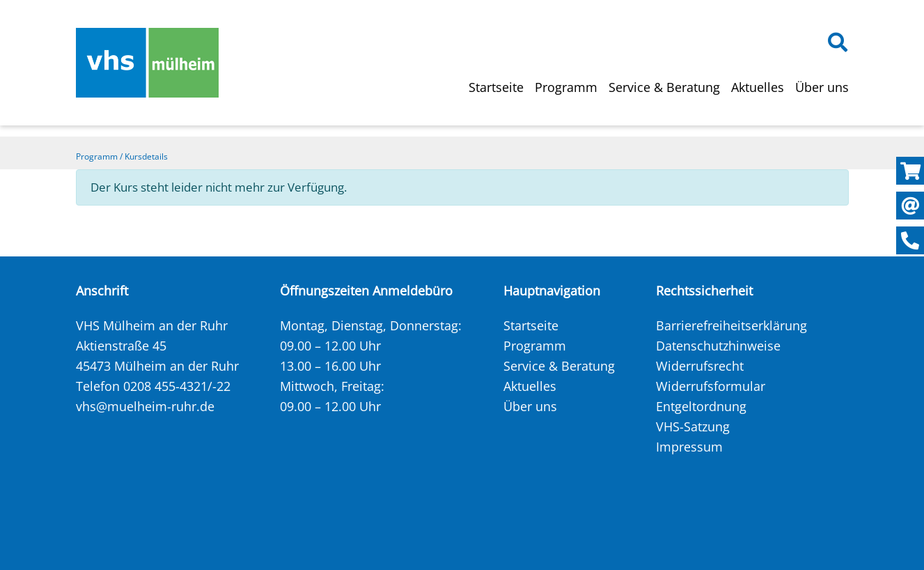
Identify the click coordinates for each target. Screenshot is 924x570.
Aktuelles (758, 87)
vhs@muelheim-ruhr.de (145, 406)
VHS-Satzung (693, 426)
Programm (566, 87)
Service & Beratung (664, 87)
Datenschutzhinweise (718, 346)
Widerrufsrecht (700, 366)
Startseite (496, 87)
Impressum (689, 447)
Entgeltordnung (701, 406)
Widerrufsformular (711, 386)
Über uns (822, 87)
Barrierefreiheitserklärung (731, 325)
